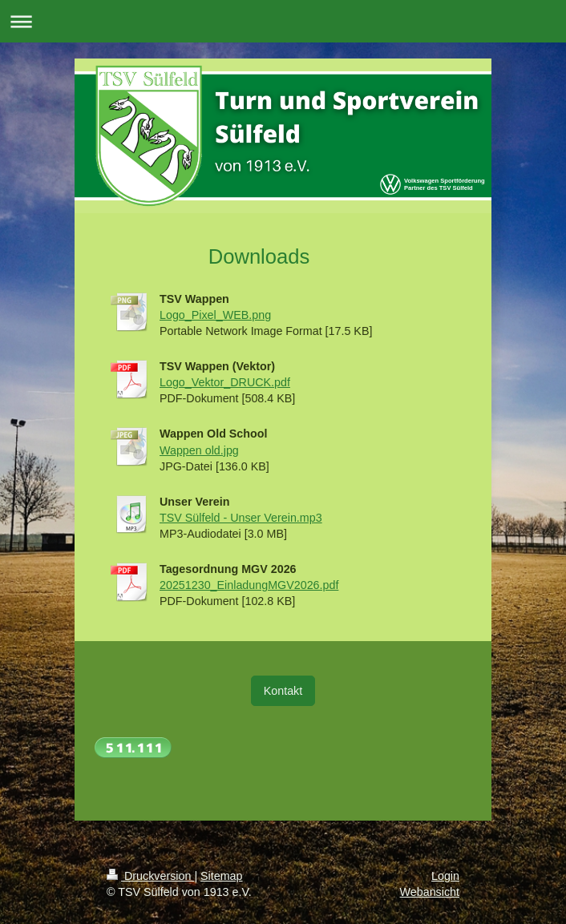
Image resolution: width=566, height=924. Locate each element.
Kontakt (283, 691)
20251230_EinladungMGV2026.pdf (249, 585)
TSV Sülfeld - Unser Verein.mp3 (241, 518)
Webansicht (430, 892)
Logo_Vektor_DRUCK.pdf (225, 382)
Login (445, 876)
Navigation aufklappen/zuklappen (283, 21)
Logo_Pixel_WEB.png (215, 315)
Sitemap (221, 876)
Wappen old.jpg (199, 450)
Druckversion (150, 876)
